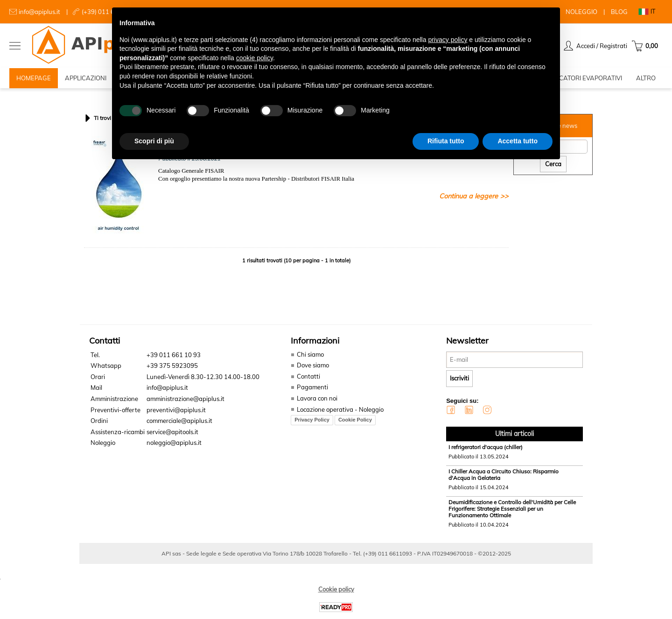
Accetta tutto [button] (518, 141)
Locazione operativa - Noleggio (340, 412)
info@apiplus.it (39, 12)
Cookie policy (336, 592)
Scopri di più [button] (154, 141)
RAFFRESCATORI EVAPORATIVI (577, 79)
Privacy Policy (312, 422)
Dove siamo (313, 368)
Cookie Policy (355, 422)
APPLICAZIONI (86, 79)
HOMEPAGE (34, 79)
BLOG (619, 12)
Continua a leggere (469, 199)
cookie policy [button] (255, 58)
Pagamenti (312, 390)
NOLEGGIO (581, 12)
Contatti (308, 379)
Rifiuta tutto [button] (446, 141)
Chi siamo (310, 357)
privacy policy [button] (448, 40)
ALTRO (646, 79)
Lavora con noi (317, 401)
